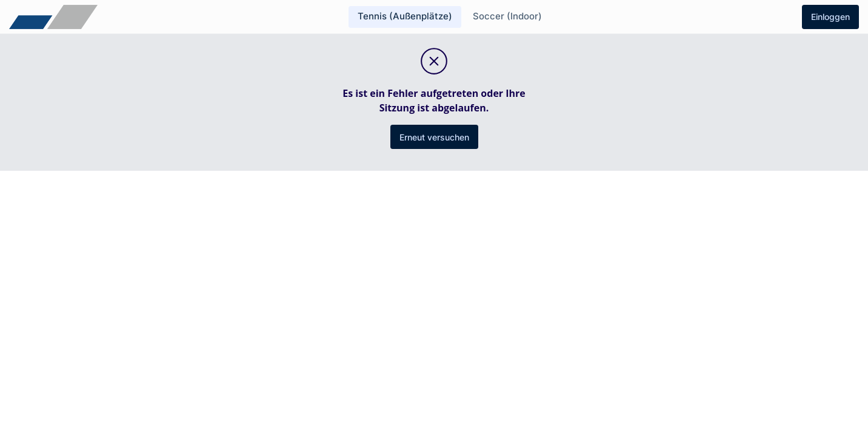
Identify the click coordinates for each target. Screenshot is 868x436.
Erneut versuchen (434, 137)
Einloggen (830, 17)
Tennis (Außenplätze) (405, 16)
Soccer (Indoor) (507, 16)
